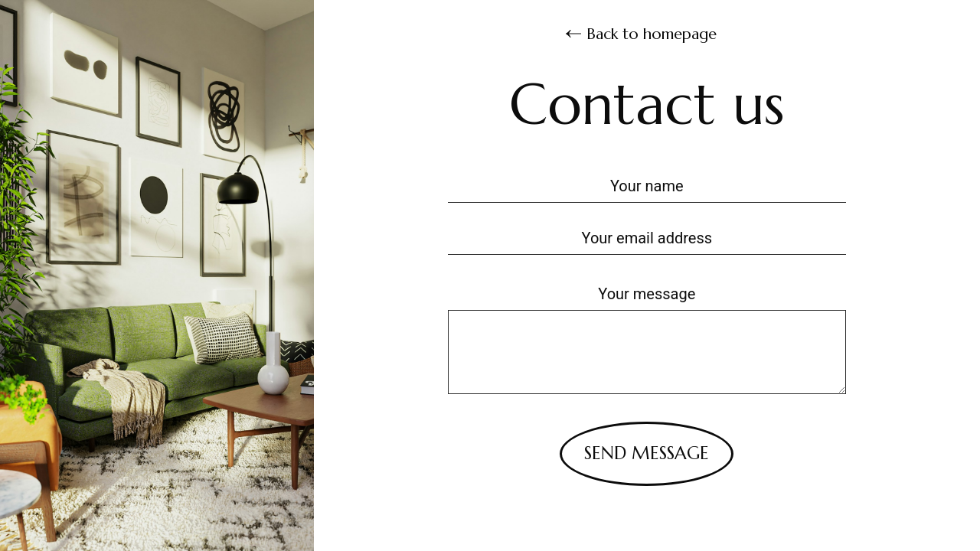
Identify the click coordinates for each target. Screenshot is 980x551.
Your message (647, 294)
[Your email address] (647, 237)
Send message (647, 453)
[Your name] (647, 185)
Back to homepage (642, 33)
